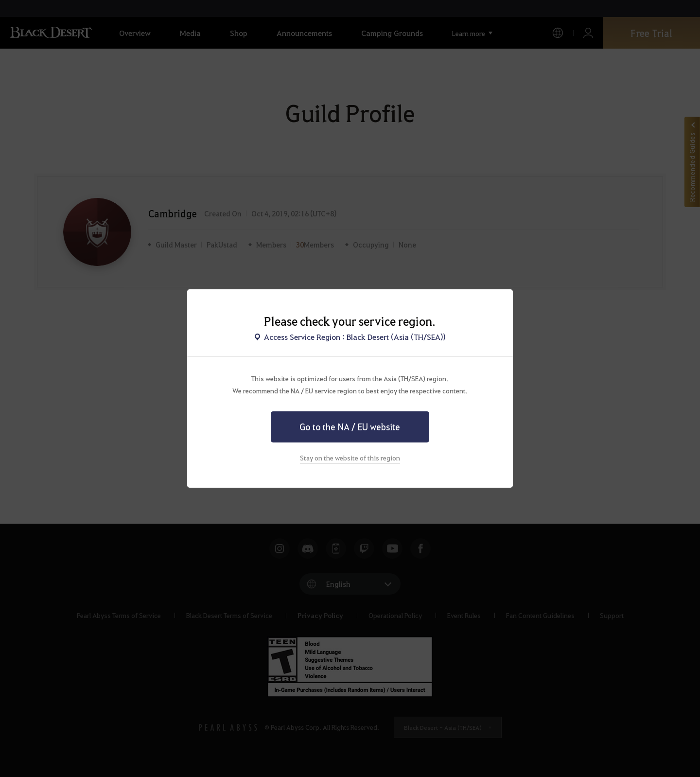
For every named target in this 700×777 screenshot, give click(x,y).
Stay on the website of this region (350, 458)
